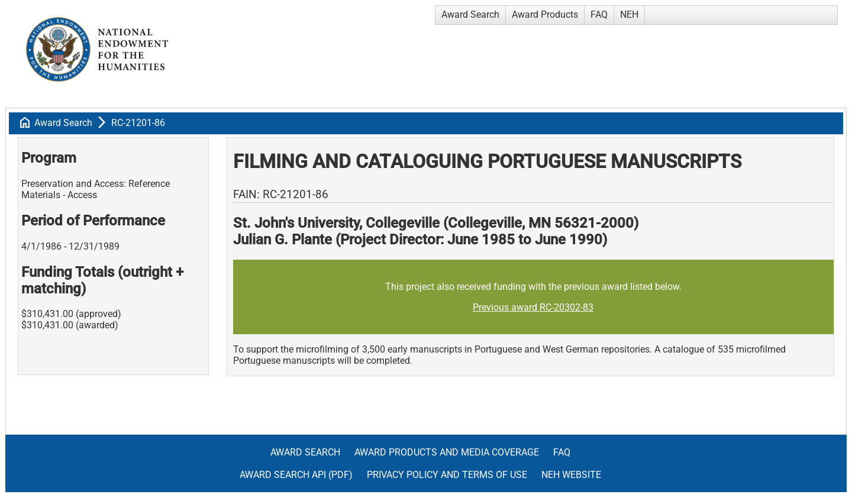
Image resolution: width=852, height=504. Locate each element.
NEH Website (571, 475)
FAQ (599, 14)
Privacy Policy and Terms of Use (447, 475)
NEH (629, 14)
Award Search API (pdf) (296, 475)
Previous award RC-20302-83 (533, 307)
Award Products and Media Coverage (447, 452)
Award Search (470, 14)
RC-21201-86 (138, 123)
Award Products (545, 14)
